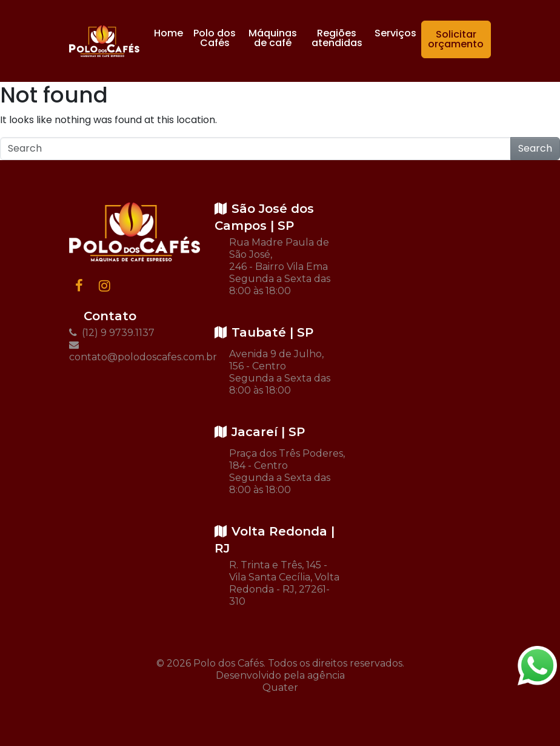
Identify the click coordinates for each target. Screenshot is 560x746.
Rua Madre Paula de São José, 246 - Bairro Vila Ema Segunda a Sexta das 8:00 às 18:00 (280, 267)
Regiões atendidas (337, 38)
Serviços (395, 33)
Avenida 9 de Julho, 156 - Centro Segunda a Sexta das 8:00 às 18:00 (280, 372)
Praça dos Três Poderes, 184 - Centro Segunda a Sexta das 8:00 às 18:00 (287, 472)
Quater (280, 687)
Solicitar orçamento (456, 39)
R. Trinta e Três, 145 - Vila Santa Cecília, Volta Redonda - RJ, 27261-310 (284, 583)
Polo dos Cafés (215, 38)
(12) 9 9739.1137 (112, 333)
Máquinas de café (273, 38)
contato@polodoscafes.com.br (135, 351)
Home (168, 33)
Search (535, 148)
